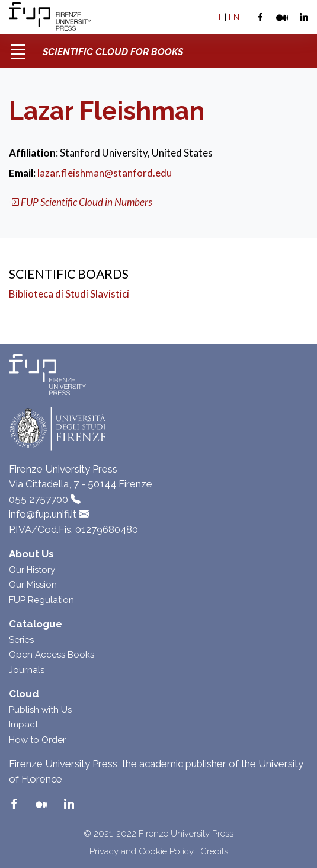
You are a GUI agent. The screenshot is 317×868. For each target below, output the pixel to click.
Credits (214, 851)
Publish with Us (40, 710)
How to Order (37, 740)
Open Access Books (52, 655)
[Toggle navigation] (18, 47)
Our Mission (33, 585)
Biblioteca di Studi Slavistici (69, 294)
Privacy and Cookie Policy (142, 851)
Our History (32, 570)
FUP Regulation (41, 600)
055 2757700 (39, 499)
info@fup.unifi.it (43, 514)
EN (234, 17)
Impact (23, 725)
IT (219, 17)
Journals (27, 670)
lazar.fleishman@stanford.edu (105, 173)
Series (21, 640)
